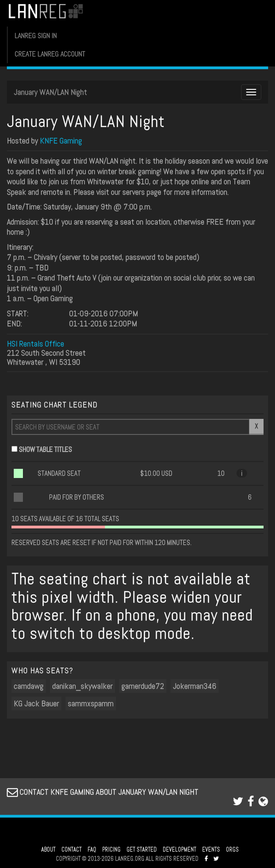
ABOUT (48, 850)
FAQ (92, 850)
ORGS (232, 850)
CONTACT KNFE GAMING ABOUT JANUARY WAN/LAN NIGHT (103, 792)
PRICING (111, 850)
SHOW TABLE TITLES (45, 449)
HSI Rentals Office (36, 343)
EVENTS (211, 850)
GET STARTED (142, 850)
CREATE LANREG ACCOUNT (50, 54)
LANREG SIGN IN (36, 36)
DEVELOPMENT (179, 850)
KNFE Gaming (61, 140)
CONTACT (71, 850)
